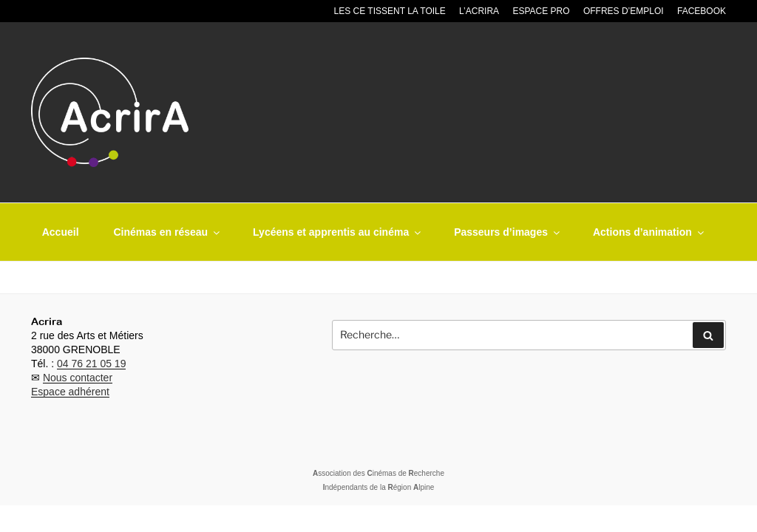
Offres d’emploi (624, 11)
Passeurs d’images (508, 232)
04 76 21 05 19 (91, 364)
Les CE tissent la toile (390, 11)
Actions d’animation (649, 232)
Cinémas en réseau (167, 232)
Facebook (702, 11)
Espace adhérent (70, 392)
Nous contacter (78, 378)
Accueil (61, 232)
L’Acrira (479, 11)
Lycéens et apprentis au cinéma (338, 232)
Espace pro (541, 11)
